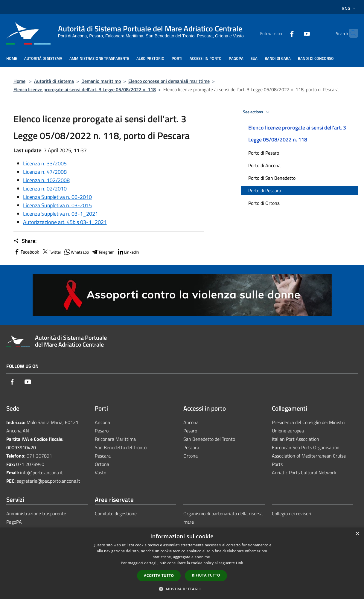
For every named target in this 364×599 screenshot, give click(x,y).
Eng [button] (349, 8)
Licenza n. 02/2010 (45, 189)
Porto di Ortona (264, 203)
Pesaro (102, 431)
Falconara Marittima (115, 439)
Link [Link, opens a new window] (240, 563)
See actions (257, 112)
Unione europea (288, 431)
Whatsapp (76, 252)
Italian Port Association (296, 439)
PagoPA (14, 522)
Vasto (100, 473)
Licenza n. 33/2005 (45, 163)
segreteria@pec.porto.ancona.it (48, 481)
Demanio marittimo (101, 81)
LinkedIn (128, 252)
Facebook (26, 252)
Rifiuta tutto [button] (206, 575)
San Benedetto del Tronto (121, 447)
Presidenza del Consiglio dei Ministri (308, 422)
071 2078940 (30, 464)
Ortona (102, 464)
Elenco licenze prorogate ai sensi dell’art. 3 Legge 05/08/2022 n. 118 (85, 89)
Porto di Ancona (264, 165)
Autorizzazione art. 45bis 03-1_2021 (65, 222)
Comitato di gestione (116, 513)
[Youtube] (295, 33)
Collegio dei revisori (292, 513)
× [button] (357, 534)
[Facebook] (280, 33)
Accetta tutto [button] (159, 576)
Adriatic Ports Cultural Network (304, 473)
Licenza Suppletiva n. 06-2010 (57, 197)
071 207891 (39, 456)
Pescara (103, 456)
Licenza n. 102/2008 (46, 180)
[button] (182, 589)
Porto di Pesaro (264, 153)
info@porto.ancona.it (41, 473)
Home (19, 81)
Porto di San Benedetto (272, 178)
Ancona (102, 422)
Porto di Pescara (265, 190)
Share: (25, 241)
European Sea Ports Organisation (306, 447)
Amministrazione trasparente (36, 513)
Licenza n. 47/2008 (45, 172)
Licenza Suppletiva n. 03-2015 (57, 205)
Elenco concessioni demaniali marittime (169, 81)
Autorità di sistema (54, 81)
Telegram (103, 252)
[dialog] (182, 563)
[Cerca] (351, 33)
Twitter (51, 252)
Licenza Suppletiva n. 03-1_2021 (61, 214)
